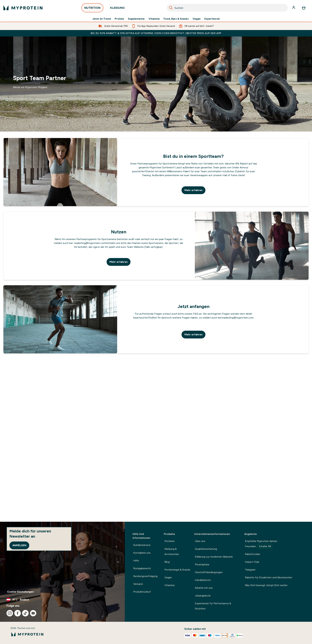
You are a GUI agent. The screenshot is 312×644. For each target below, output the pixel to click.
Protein (119, 19)
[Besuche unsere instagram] (10, 613)
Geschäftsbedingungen (209, 572)
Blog (167, 562)
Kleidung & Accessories (172, 551)
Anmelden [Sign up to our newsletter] (19, 545)
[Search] (171, 8)
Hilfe (136, 561)
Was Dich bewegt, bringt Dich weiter (266, 585)
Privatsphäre (202, 564)
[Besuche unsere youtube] (33, 613)
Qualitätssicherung (206, 549)
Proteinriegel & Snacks (177, 570)
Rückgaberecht (142, 568)
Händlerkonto (203, 580)
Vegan (197, 19)
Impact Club (252, 562)
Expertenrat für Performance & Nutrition (213, 606)
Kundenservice (142, 545)
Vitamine (154, 19)
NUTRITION (92, 9)
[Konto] (294, 8)
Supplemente (136, 19)
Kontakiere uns (142, 553)
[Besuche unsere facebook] (18, 613)
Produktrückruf (142, 592)
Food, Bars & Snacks (176, 19)
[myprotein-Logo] (23, 8)
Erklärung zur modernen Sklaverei (214, 557)
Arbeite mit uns (204, 588)
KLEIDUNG (117, 9)
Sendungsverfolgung (145, 576)
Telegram (250, 570)
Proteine (169, 541)
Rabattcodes (253, 554)
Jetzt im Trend (102, 19)
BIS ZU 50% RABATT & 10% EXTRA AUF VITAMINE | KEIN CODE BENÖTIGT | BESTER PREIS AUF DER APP (156, 33)
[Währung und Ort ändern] (62, 600)
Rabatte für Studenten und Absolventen (269, 577)
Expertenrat (212, 19)
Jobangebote (203, 596)
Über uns (200, 541)
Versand (138, 584)
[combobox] (227, 8)
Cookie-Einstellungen (20, 592)
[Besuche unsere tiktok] (25, 613)
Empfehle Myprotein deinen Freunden (261, 544)
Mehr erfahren (193, 190)
